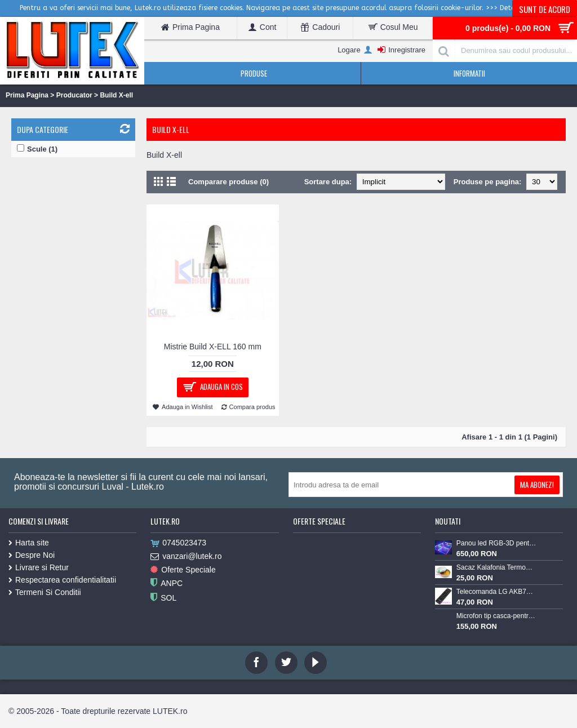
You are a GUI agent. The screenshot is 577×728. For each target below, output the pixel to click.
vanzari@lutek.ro (186, 557)
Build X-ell (116, 95)
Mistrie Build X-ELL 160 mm (213, 347)
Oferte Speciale (183, 570)
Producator (74, 95)
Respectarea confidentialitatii (62, 580)
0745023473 (178, 543)
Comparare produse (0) (228, 182)
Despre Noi (32, 555)
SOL (163, 598)
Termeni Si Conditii (45, 592)
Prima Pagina (27, 95)
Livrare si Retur (39, 567)
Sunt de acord (545, 9)
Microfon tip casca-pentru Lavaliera (496, 616)
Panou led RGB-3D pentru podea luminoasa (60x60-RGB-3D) (496, 543)
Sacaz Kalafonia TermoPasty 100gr (496, 567)
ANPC (167, 583)
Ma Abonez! (537, 485)
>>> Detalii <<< (511, 8)
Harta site (29, 543)
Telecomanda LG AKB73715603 (496, 592)
